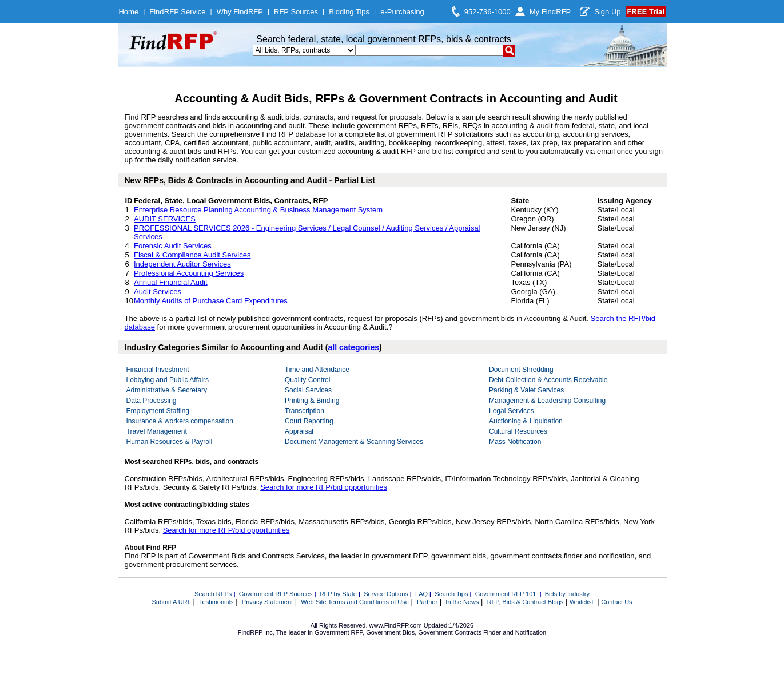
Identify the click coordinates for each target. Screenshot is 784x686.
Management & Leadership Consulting (547, 401)
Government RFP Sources (276, 594)
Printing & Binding (312, 401)
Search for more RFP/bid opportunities (324, 487)
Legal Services (512, 411)
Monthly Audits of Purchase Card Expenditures (211, 301)
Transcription (305, 411)
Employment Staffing (158, 411)
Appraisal (299, 431)
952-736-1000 (487, 12)
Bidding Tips (349, 12)
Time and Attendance (317, 370)
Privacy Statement (267, 602)
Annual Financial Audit (171, 282)
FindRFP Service (177, 12)
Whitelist (582, 602)
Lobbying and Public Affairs (168, 380)
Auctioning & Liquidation (526, 421)
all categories (354, 347)
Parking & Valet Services (526, 390)
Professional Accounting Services (189, 273)
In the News (462, 602)
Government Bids (390, 632)
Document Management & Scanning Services (354, 442)
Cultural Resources (518, 431)
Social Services (308, 390)
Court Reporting (309, 421)
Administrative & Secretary (167, 390)
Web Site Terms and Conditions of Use (355, 602)
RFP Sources (296, 12)
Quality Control (307, 380)
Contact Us (616, 602)
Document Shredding (521, 370)
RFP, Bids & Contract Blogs (526, 602)
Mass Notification (515, 442)
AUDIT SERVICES (165, 219)
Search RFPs (213, 594)
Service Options (386, 594)
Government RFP (339, 632)
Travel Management (157, 431)
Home (128, 12)
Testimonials (216, 602)
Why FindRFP (240, 12)
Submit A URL (171, 602)
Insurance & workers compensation (180, 421)
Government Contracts (450, 632)
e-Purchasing (402, 12)
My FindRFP (550, 12)
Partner (427, 602)
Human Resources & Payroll (170, 442)
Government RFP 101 (506, 594)
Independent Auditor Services (182, 264)
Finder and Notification (515, 632)
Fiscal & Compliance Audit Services (192, 255)
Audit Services (158, 292)
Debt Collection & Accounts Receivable (548, 380)
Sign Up (607, 12)
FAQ (421, 594)
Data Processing (152, 401)
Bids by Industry (567, 594)
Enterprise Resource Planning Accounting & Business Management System (258, 210)
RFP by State (338, 594)
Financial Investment (158, 370)
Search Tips (451, 594)
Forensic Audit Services (173, 246)
